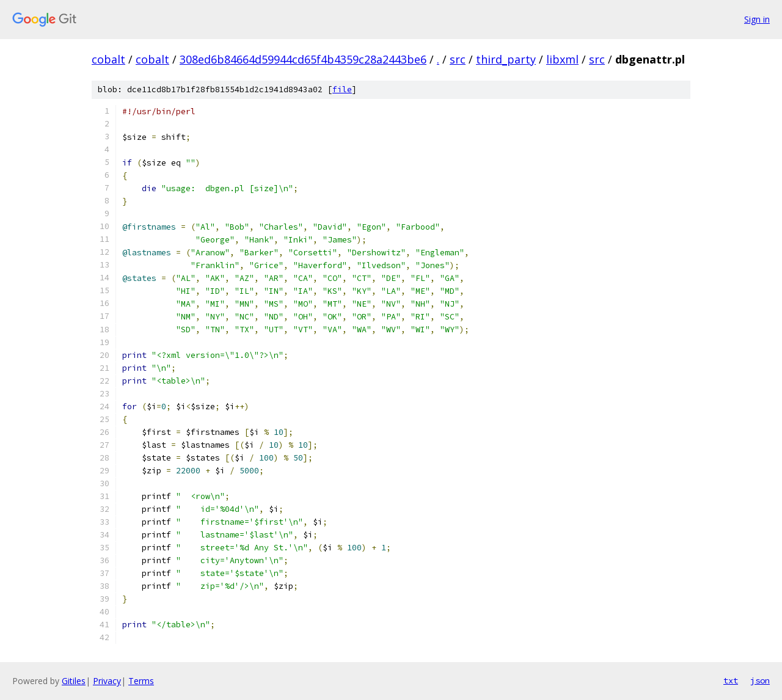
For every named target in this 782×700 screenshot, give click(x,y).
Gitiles (74, 681)
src (458, 59)
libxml (562, 59)
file (342, 89)
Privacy (107, 681)
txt (731, 680)
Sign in (757, 19)
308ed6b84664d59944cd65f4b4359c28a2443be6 (303, 59)
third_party (506, 59)
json (760, 680)
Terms (141, 681)
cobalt (108, 59)
